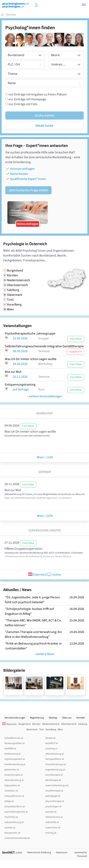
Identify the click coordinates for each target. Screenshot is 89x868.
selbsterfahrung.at (14, 822)
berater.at (50, 738)
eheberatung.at (13, 754)
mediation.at (11, 791)
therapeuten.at (12, 833)
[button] (84, 5)
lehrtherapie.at (53, 780)
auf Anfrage (21, 389)
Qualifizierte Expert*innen (28, 179)
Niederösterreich (51, 724)
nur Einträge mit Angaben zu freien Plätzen (37, 94)
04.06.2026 (20, 364)
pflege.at (9, 801)
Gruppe (43, 338)
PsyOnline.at (11, 817)
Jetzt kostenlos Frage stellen (28, 190)
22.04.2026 (20, 338)
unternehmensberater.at (17, 838)
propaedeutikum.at (15, 807)
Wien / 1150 (44, 457)
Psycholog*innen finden (30, 28)
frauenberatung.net (56, 764)
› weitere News (45, 654)
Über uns (67, 718)
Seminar (44, 351)
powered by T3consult (81, 854)
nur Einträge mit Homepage (27, 99)
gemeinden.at (12, 770)
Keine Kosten (19, 174)
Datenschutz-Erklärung (39, 852)
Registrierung (37, 718)
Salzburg (83, 724)
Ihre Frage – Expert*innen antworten (37, 146)
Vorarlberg (51, 730)
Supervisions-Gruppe (45, 530)
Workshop (45, 364)
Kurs (41, 389)
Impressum (62, 852)
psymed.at (51, 812)
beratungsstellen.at (15, 743)
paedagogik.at (53, 796)
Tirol (41, 730)
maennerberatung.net (57, 785)
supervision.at (53, 828)
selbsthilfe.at (52, 822)
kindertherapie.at (14, 775)
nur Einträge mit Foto (23, 104)
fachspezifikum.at (55, 759)
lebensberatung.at (14, 780)
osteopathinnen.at (14, 796)
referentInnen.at (54, 817)
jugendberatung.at (55, 770)
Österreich (9, 724)
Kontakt (81, 718)
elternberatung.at (55, 754)
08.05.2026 (20, 351)
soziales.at (10, 828)
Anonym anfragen (22, 169)
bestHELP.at (52, 743)
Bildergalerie (14, 670)
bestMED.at (10, 749)
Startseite (11, 15)
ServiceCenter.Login (15, 718)
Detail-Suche (44, 126)
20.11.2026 (20, 377)
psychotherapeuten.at (16, 812)
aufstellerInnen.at (14, 738)
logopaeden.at (12, 785)
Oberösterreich (69, 724)
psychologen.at (53, 807)
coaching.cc (51, 749)
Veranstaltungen (17, 326)
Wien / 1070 (44, 516)
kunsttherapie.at (54, 775)
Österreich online (44, 574)
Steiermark (32, 730)
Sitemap (53, 718)
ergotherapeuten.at (15, 759)
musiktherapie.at (54, 791)
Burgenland (24, 724)
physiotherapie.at (55, 801)
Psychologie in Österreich (25, 244)
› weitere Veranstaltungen (45, 396)
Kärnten (36, 724)
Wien (60, 730)
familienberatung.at (15, 764)
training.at (51, 833)
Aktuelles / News (17, 590)
